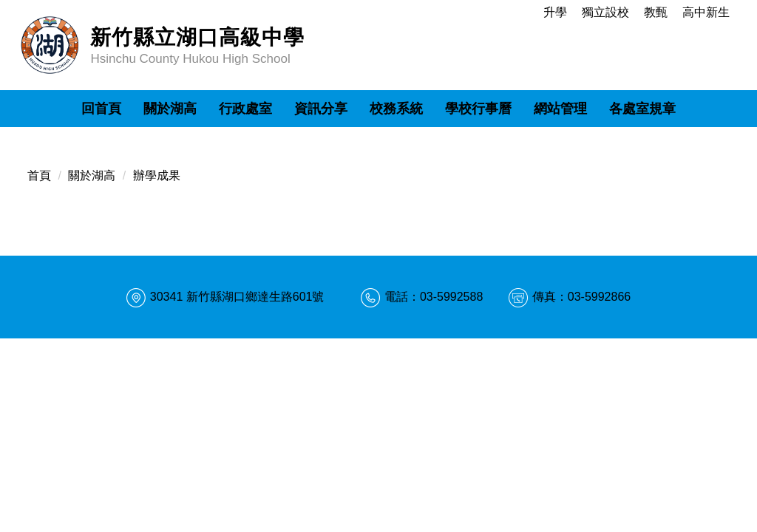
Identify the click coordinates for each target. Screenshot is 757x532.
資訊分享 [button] (321, 109)
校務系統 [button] (396, 109)
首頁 (39, 175)
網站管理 (560, 109)
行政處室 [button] (245, 109)
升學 (555, 12)
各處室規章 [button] (642, 109)
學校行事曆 (478, 109)
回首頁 (101, 109)
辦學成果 (157, 175)
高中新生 (706, 12)
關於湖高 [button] (170, 109)
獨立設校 (605, 12)
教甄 (656, 12)
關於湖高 (92, 175)
